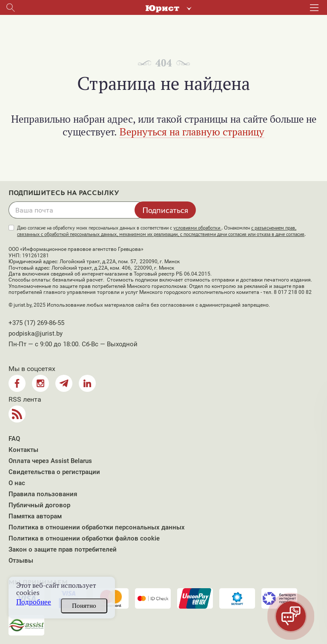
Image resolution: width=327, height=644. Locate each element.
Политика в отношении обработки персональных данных (97, 527)
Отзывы (21, 561)
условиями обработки (197, 228)
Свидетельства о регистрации (54, 472)
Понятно (84, 606)
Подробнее (34, 602)
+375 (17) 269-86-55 (36, 323)
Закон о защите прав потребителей (63, 549)
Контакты (23, 450)
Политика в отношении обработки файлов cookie (84, 538)
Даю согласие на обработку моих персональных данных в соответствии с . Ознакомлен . (161, 231)
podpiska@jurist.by (36, 333)
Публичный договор (39, 505)
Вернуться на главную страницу (192, 132)
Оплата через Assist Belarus (50, 461)
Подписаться (165, 210)
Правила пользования (43, 494)
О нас (17, 483)
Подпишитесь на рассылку (64, 193)
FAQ (14, 439)
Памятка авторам (35, 516)
